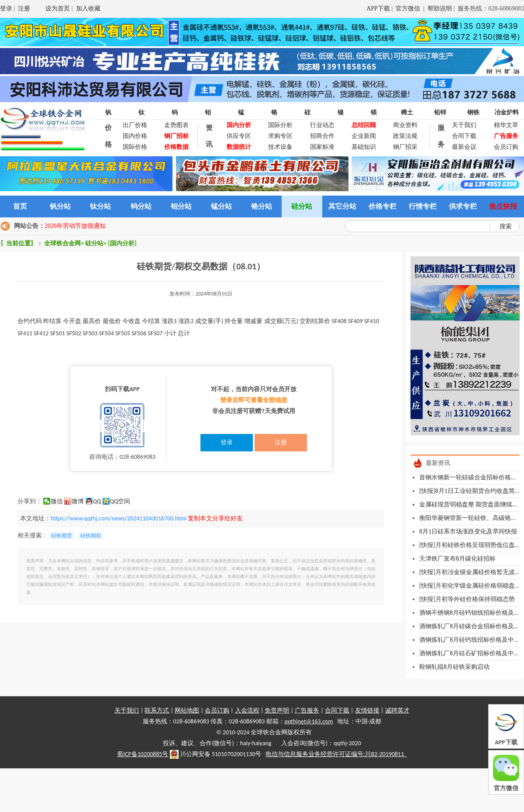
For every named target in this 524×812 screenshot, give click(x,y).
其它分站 (342, 206)
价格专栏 (383, 206)
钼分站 (181, 206)
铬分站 (262, 206)
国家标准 (322, 147)
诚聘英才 (397, 710)
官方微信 (409, 9)
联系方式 (157, 710)
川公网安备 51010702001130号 (216, 754)
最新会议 (464, 147)
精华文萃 (506, 125)
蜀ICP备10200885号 (143, 754)
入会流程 (247, 710)
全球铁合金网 (62, 243)
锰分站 (221, 206)
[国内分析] (122, 243)
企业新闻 (364, 136)
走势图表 (176, 125)
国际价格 (135, 147)
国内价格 (135, 136)
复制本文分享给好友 (215, 518)
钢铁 (473, 112)
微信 (57, 501)
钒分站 (60, 206)
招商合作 (322, 136)
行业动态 (322, 125)
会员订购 (506, 147)
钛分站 (100, 206)
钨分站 (141, 206)
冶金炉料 (507, 112)
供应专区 (239, 136)
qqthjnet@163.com (309, 721)
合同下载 (464, 136)
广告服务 (307, 710)
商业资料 (405, 125)
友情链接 (367, 710)
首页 (20, 206)
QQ (97, 501)
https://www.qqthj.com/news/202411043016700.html (119, 518)
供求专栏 (463, 206)
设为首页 (58, 9)
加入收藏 (88, 9)
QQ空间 (120, 501)
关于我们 (464, 125)
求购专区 (280, 136)
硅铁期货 (62, 536)
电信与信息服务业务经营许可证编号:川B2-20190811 (336, 754)
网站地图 (187, 710)
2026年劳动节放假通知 (75, 226)
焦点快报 (503, 206)
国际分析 (280, 125)
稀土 (407, 112)
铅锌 (440, 112)
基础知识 (364, 147)
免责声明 (277, 710)
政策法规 (405, 136)
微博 (78, 501)
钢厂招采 (405, 147)
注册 (24, 9)
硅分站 (302, 206)
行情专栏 (423, 206)
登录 (6, 9)
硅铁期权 (91, 536)
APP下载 (378, 9)
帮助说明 (440, 9)
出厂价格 (135, 125)
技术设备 (280, 147)
